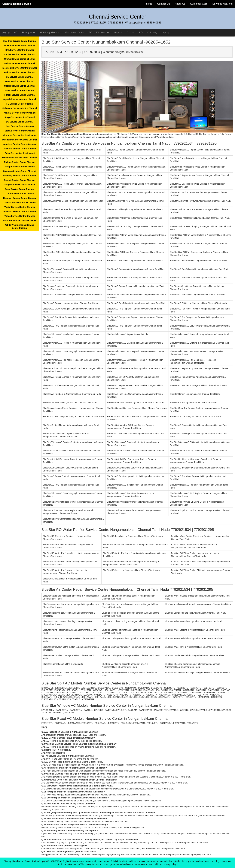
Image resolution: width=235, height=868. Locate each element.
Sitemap (8, 861)
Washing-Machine (50, 33)
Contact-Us (164, 4)
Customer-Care (199, 4)
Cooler (131, 33)
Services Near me (222, 4)
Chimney (152, 33)
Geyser (118, 33)
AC (16, 33)
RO (141, 33)
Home (6, 33)
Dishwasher (103, 33)
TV (90, 33)
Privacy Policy (31, 861)
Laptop (165, 33)
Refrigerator (29, 33)
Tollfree (148, 4)
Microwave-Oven (74, 33)
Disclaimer (18, 861)
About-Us (180, 4)
